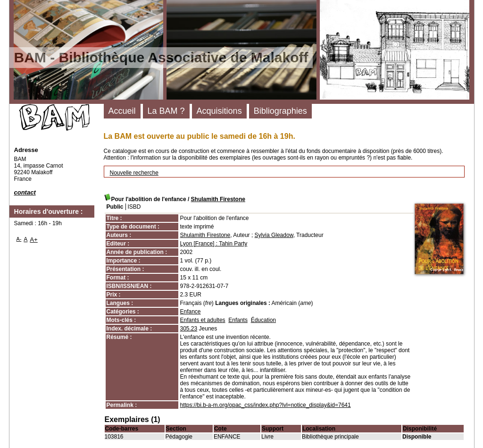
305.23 (189, 329)
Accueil (122, 111)
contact (25, 192)
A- (19, 239)
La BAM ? (166, 111)
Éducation (263, 320)
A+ (34, 240)
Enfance (191, 312)
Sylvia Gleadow (274, 235)
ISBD (134, 207)
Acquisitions (219, 111)
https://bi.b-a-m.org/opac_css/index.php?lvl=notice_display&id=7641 (266, 405)
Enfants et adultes (203, 320)
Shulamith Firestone (218, 199)
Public (115, 207)
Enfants (238, 320)
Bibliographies (280, 111)
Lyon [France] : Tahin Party (214, 244)
